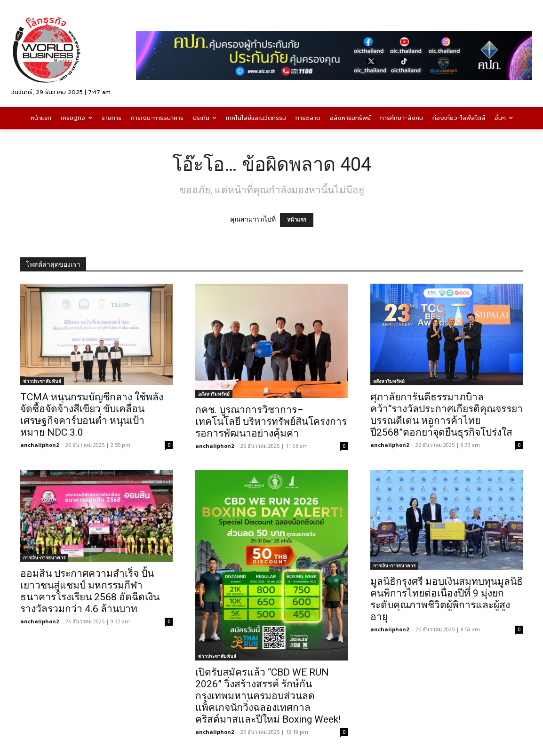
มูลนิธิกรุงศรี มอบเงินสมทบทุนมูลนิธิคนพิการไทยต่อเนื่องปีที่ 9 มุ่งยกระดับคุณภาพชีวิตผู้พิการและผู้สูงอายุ (447, 599)
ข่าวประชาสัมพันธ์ (42, 381)
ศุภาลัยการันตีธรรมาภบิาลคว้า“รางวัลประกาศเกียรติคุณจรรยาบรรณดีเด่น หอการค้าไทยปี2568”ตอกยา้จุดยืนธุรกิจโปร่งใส (447, 415)
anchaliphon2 (40, 445)
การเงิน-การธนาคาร (44, 557)
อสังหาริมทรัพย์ (214, 394)
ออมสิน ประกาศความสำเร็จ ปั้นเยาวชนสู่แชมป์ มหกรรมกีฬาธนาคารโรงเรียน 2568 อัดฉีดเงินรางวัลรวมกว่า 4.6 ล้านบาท (90, 591)
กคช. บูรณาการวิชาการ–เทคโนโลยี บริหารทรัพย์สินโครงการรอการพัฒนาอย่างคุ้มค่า (271, 422)
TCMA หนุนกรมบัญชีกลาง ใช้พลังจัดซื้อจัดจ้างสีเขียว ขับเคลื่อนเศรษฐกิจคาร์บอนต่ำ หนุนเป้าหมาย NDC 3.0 (92, 415)
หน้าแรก (297, 220)
